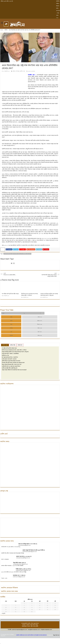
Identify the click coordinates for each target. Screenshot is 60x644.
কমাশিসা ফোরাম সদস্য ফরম (9, 591)
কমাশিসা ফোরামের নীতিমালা (9, 588)
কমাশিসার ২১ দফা (5, 355)
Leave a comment (31, 71)
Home (2, 30)
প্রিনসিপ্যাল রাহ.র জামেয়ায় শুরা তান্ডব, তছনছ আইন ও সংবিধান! (30, 294)
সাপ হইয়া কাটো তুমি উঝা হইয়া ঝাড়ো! (10, 294)
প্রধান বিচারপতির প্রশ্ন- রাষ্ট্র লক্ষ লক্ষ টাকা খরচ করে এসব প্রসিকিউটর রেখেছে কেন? (18, 254)
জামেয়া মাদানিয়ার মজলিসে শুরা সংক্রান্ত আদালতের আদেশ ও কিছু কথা (49, 294)
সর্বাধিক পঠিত (13, 345)
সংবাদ (24, 71)
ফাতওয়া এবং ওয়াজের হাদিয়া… (12, 274)
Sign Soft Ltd (56, 635)
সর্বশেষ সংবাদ (5, 345)
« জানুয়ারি (3, 613)
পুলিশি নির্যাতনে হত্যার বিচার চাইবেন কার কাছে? (11, 361)
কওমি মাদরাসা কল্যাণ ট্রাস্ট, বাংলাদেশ (9, 359)
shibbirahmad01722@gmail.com (23, 570)
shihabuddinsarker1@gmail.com (20, 564)
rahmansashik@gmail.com (25, 545)
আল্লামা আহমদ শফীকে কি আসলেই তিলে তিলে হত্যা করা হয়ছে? (14, 370)
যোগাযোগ (58, 11)
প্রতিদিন (6, 30)
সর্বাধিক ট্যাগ (20, 345)
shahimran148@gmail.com (19, 577)
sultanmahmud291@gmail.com (30, 552)
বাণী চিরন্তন (17, 71)
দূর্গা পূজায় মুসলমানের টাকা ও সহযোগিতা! (10, 357)
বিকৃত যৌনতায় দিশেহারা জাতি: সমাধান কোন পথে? (12, 364)
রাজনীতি (21, 71)
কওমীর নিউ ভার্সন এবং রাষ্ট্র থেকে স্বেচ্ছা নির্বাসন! (11, 366)
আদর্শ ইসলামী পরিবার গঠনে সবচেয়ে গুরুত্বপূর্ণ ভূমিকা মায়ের (48, 275)
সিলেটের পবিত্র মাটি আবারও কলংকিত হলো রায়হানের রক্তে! (13, 363)
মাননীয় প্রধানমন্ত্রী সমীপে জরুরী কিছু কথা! (10, 368)
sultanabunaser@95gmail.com (23, 558)
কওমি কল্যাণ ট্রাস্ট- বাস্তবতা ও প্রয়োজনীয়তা (10, 354)
